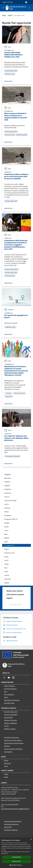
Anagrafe (7, 486)
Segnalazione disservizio (11, 824)
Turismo (7, 575)
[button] (17, 865)
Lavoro (6, 530)
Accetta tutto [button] (16, 857)
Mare (6, 534)
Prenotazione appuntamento (13, 821)
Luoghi (6, 774)
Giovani (7, 527)
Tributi (6, 572)
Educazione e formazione (11, 737)
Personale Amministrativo (12, 700)
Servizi (6, 560)
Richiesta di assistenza (11, 830)
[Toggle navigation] (4, 8)
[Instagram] (13, 678)
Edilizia (6, 512)
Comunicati (9, 310)
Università (7, 579)
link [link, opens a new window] (7, 853)
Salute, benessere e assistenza (13, 749)
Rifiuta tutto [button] (16, 861)
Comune (7, 497)
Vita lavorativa (8, 717)
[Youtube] (9, 678)
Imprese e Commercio (10, 720)
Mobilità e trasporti (10, 729)
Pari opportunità (9, 545)
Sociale (6, 564)
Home (4, 15)
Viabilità (7, 583)
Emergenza (8, 515)
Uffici (6, 692)
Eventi (6, 777)
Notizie (8, 430)
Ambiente (7, 482)
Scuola (6, 557)
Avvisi (8, 47)
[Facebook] (4, 678)
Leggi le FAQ (8, 827)
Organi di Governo (9, 686)
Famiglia (7, 523)
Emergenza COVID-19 (11, 519)
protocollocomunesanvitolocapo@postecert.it (15, 809)
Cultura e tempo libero (11, 715)
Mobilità (7, 538)
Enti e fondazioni (9, 694)
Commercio (8, 493)
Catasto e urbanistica (10, 723)
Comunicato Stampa (10, 500)
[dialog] (16, 853)
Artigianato (8, 489)
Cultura (7, 504)
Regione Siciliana (8, 2)
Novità (10, 15)
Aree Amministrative (10, 689)
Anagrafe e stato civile (11, 712)
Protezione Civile (9, 553)
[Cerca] (29, 8)
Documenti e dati (9, 703)
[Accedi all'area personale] (26, 2)
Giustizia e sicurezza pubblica (13, 740)
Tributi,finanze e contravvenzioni (14, 743)
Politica (7, 549)
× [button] (31, 839)
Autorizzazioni (8, 752)
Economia (7, 508)
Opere (6, 542)
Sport (6, 568)
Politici (6, 697)
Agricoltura (8, 478)
